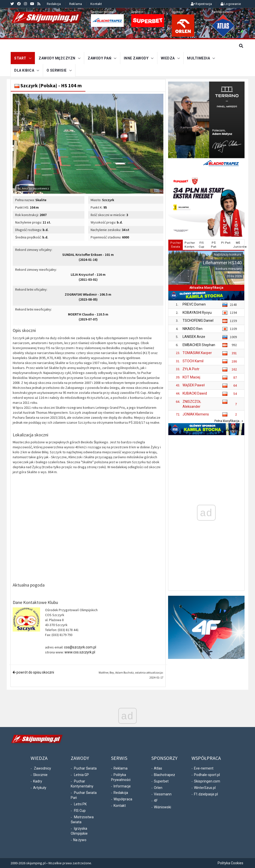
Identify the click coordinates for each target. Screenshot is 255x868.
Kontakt (96, 4)
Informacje (122, 786)
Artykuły (40, 788)
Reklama (76, 4)
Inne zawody (136, 58)
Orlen (158, 788)
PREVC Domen (194, 304)
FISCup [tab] (202, 245)
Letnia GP (81, 775)
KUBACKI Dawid (195, 393)
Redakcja (54, 4)
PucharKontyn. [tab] (190, 245)
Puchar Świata (85, 768)
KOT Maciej (191, 377)
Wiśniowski (162, 807)
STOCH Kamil (193, 361)
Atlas (158, 768)
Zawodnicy (42, 768)
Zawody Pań (99, 58)
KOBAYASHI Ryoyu (197, 312)
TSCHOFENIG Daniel (198, 320)
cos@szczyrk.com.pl (80, 647)
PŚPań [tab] (214, 245)
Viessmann (163, 794)
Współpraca (123, 799)
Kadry (38, 781)
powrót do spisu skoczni (33, 672)
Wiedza (168, 58)
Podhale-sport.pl (207, 775)
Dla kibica (24, 70)
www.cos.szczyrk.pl (80, 652)
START (20, 58)
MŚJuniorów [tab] (238, 245)
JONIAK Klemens (196, 414)
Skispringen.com (207, 781)
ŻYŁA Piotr (191, 369)
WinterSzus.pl (205, 788)
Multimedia (198, 58)
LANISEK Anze (194, 337)
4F (156, 801)
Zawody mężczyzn (57, 58)
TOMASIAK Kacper (197, 353)
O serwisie (57, 70)
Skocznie (40, 775)
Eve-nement (204, 768)
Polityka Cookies (230, 863)
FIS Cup (80, 811)
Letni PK (80, 804)
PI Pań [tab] (226, 243)
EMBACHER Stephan (199, 345)
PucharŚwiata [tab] (176, 245)
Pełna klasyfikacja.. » (229, 421)
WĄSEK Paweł (194, 385)
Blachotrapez (164, 775)
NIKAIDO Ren (192, 328)
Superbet (161, 781)
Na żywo (80, 840)
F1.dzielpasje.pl (206, 794)
